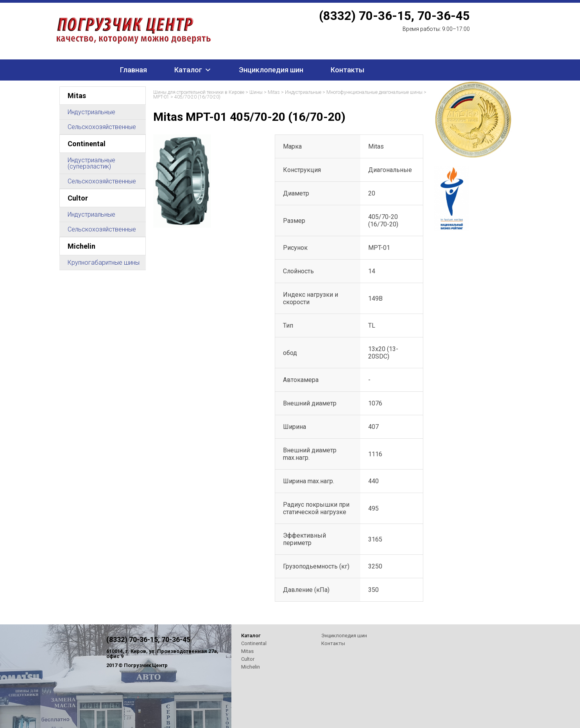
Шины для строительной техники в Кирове (199, 92)
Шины (256, 92)
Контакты (347, 70)
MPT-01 (161, 97)
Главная (133, 70)
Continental (87, 144)
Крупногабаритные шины (104, 263)
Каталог (188, 70)
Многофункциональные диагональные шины (374, 92)
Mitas (77, 96)
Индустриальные (91, 112)
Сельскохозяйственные (102, 127)
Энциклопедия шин (271, 70)
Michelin (81, 246)
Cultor (78, 198)
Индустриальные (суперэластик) (91, 163)
